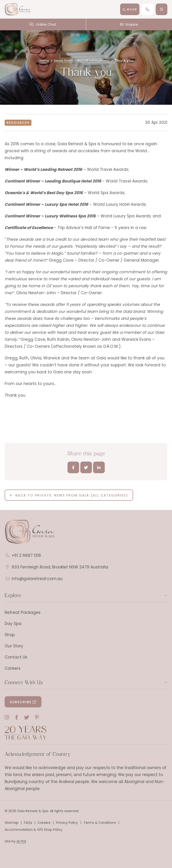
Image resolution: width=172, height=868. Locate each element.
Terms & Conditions (100, 823)
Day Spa (13, 624)
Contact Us (16, 657)
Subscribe (21, 702)
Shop (10, 635)
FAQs (28, 823)
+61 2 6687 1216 (26, 555)
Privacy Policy (67, 823)
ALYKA (21, 841)
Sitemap (12, 823)
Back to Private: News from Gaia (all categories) (72, 495)
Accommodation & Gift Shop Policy (34, 830)
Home (44, 61)
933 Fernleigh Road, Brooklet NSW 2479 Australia (60, 567)
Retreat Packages (23, 612)
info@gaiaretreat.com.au (37, 579)
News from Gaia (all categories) (82, 61)
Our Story (14, 646)
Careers (13, 668)
